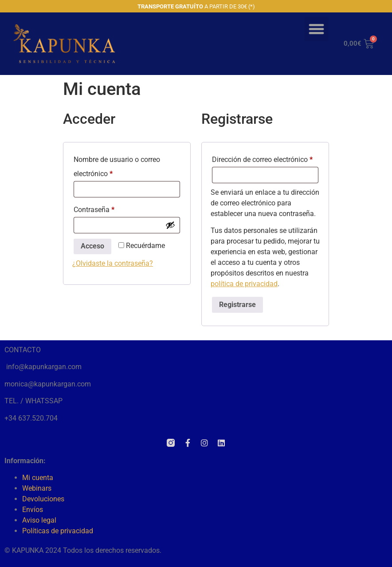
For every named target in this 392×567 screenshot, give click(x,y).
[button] (317, 29)
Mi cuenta (38, 478)
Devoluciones (43, 499)
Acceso (92, 246)
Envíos (33, 510)
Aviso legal (39, 520)
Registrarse (237, 305)
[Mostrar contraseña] (170, 225)
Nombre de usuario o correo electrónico (117, 165)
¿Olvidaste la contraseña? (113, 263)
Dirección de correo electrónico (265, 158)
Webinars (37, 488)
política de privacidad (244, 284)
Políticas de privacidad (58, 531)
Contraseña (111, 208)
